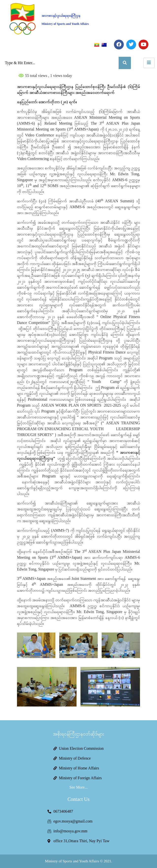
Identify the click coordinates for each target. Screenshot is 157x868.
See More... (78, 787)
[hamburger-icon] (149, 63)
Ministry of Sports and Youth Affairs (65, 24)
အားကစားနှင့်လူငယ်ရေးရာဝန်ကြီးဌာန (61, 16)
